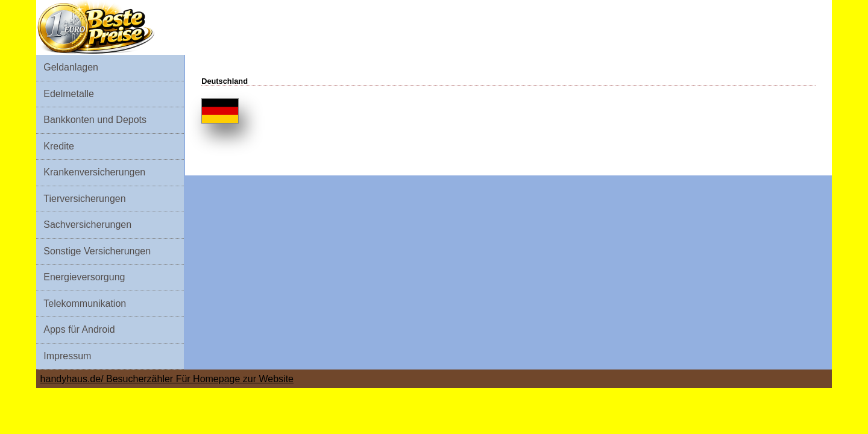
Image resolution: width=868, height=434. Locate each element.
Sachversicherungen (87, 225)
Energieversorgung (84, 277)
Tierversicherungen (84, 199)
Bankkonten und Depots (95, 120)
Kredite (59, 146)
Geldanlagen (71, 67)
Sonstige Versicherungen (97, 251)
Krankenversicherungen (94, 172)
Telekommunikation (85, 303)
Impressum (67, 356)
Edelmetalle (69, 94)
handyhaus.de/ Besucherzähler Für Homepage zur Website (167, 379)
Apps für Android (79, 329)
